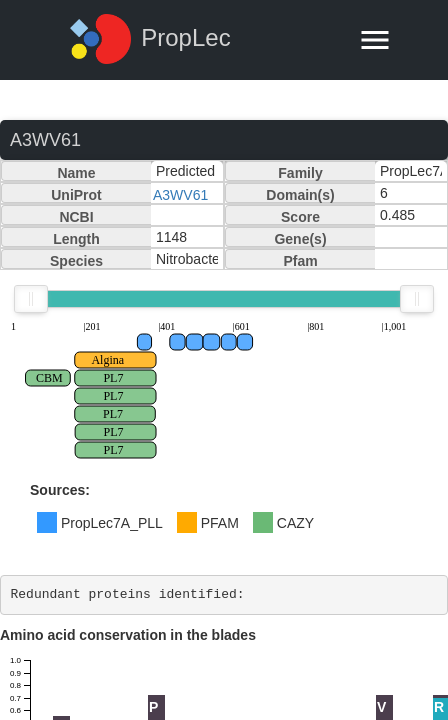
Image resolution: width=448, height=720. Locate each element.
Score (300, 217)
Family (300, 173)
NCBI (76, 217)
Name (76, 173)
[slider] (31, 299)
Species (76, 261)
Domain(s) (300, 195)
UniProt (76, 195)
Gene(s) (300, 239)
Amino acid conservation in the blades (128, 635)
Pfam (300, 261)
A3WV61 (180, 195)
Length (76, 239)
